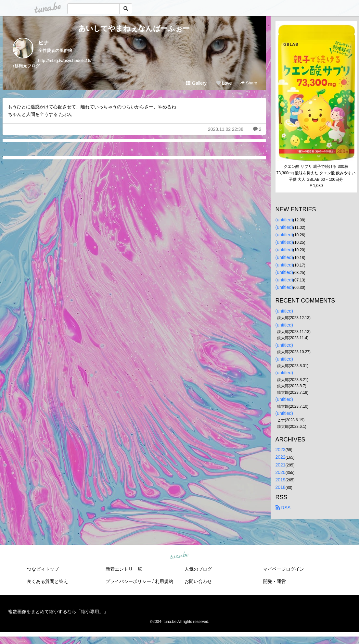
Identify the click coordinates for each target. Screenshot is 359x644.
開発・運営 (275, 581)
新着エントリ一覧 (124, 569)
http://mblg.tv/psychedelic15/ (65, 61)
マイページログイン (284, 569)
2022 (281, 457)
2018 (281, 487)
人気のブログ (198, 569)
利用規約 (164, 581)
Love (224, 83)
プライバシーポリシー (128, 581)
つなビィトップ (43, 569)
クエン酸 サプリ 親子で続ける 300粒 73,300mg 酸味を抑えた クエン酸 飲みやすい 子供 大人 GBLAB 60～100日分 (317, 173)
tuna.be (179, 556)
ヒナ (44, 43)
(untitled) (284, 220)
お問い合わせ (198, 581)
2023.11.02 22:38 (226, 129)
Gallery (196, 83)
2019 (281, 480)
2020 (281, 472)
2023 (281, 450)
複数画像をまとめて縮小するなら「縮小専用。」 (58, 612)
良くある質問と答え (47, 581)
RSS (283, 508)
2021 (281, 465)
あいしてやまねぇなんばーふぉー (134, 28)
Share (249, 83)
